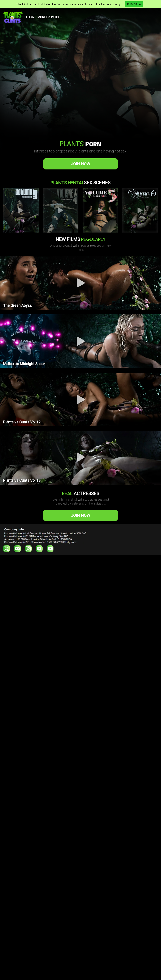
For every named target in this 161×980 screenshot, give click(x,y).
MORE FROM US (48, 17)
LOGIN (30, 17)
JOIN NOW (134, 4)
